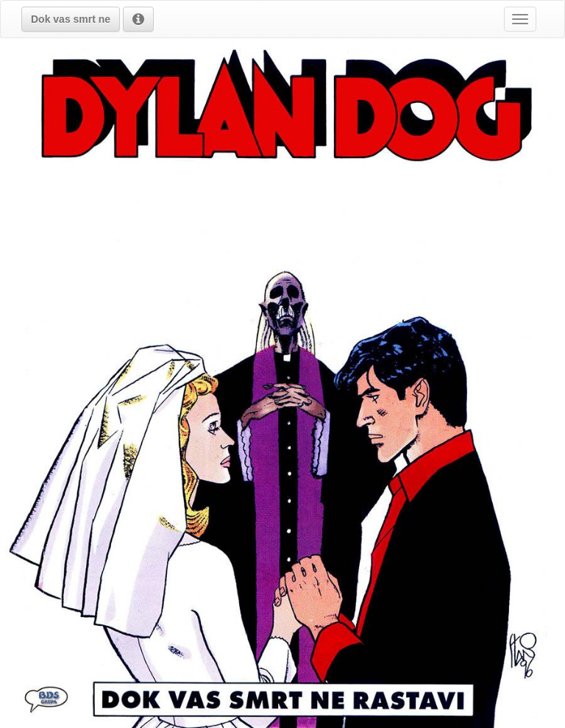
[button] (71, 19)
